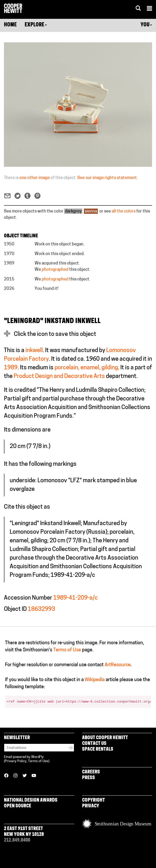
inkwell (34, 351)
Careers (91, 772)
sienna (91, 211)
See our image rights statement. (108, 178)
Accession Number (28, 598)
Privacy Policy (16, 761)
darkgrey (73, 211)
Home (10, 25)
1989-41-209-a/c (76, 598)
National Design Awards (31, 800)
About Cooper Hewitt (105, 738)
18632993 (41, 609)
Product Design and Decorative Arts (59, 376)
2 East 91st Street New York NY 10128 (24, 832)
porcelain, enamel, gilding (86, 368)
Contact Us (94, 744)
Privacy (91, 806)
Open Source (18, 806)
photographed (55, 270)
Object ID (15, 609)
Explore (36, 25)
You (146, 25)
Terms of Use (67, 650)
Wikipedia (95, 680)
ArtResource (118, 665)
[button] (149, 9)
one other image (35, 178)
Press (88, 778)
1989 (11, 368)
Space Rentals (98, 749)
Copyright (93, 800)
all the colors (124, 211)
